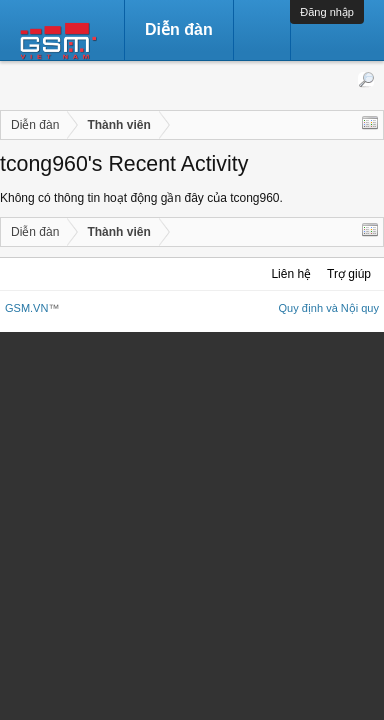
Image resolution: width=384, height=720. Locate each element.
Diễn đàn (179, 29)
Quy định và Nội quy (329, 308)
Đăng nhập (327, 12)
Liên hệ (291, 274)
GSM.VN (26, 308)
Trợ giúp (349, 274)
